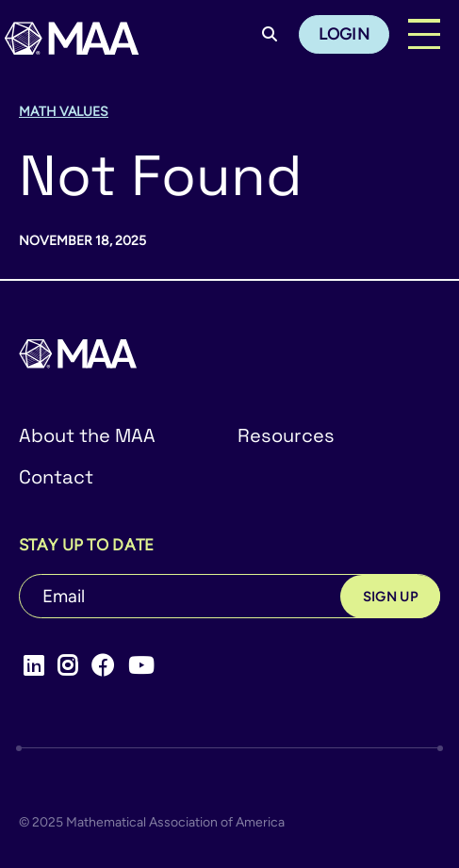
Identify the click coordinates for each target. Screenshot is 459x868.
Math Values (64, 112)
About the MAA (87, 435)
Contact (56, 477)
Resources (286, 435)
